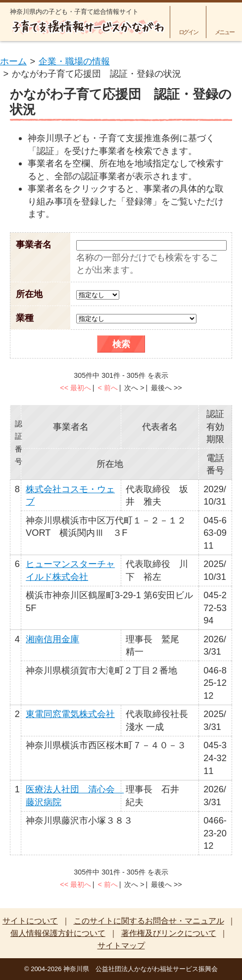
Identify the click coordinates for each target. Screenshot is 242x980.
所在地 (29, 294)
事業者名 (34, 244)
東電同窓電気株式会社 (70, 714)
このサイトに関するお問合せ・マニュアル (149, 921)
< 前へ (107, 388)
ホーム (13, 61)
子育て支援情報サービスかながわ (87, 27)
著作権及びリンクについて (169, 933)
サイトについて (30, 921)
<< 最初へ (75, 388)
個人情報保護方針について (58, 933)
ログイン (188, 32)
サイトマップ (121, 946)
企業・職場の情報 (74, 61)
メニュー (224, 32)
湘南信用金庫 (52, 639)
